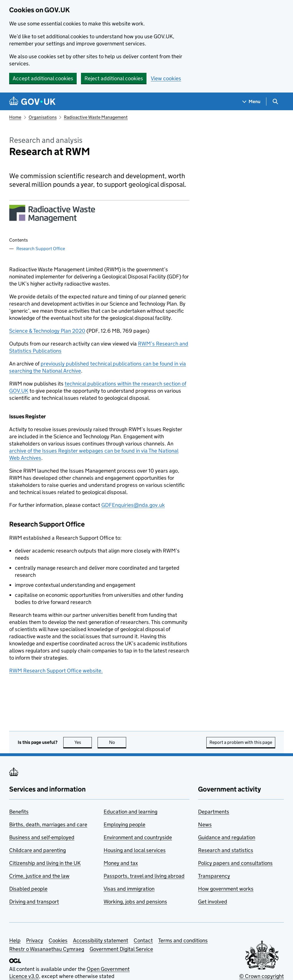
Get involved (213, 902)
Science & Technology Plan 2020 (47, 331)
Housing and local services (135, 850)
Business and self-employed (42, 837)
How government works (226, 889)
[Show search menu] (275, 102)
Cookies (58, 940)
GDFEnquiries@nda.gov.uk (133, 505)
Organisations (43, 117)
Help (15, 940)
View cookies (166, 78)
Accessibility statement (101, 940)
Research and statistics (226, 850)
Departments (214, 812)
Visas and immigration (129, 889)
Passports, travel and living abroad (144, 876)
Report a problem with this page (241, 742)
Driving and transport (34, 902)
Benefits (19, 812)
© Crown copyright (262, 976)
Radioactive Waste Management (96, 117)
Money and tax (121, 863)
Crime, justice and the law (39, 876)
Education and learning (130, 812)
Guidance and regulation (227, 837)
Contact (143, 940)
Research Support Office (41, 249)
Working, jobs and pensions (135, 902)
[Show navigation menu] (252, 102)
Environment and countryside (138, 837)
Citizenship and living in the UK (45, 863)
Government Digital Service (121, 949)
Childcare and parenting (37, 850)
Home (15, 117)
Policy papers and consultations (235, 863)
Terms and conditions (183, 940)
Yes (83, 742)
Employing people (124, 825)
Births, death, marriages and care (48, 825)
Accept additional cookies (43, 78)
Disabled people (28, 889)
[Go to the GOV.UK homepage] (32, 102)
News (205, 825)
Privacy (35, 940)
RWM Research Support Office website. (56, 671)
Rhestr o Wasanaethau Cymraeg (47, 949)
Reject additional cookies (114, 78)
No (118, 742)
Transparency (214, 876)
